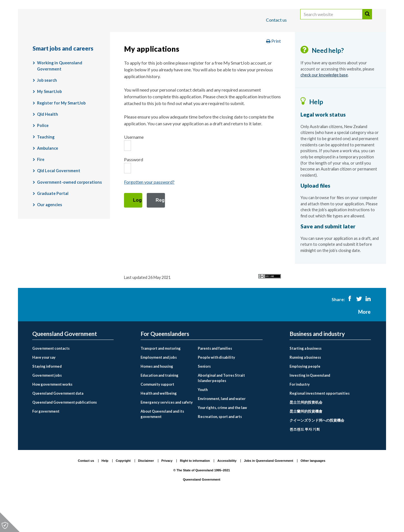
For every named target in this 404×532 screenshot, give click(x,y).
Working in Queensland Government (60, 98)
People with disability (216, 390)
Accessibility (227, 493)
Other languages (313, 493)
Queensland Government (65, 366)
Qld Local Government (59, 203)
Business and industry (98, 37)
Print (274, 73)
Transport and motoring (161, 381)
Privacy (167, 493)
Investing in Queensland (310, 408)
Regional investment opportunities (320, 426)
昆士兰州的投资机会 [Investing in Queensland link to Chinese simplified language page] (306, 435)
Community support (157, 417)
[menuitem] (73, 381)
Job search (47, 113)
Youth (203, 422)
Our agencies (50, 237)
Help (105, 493)
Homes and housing (157, 399)
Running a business (305, 390)
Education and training (159, 408)
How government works (52, 417)
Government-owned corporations (69, 215)
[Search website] (331, 20)
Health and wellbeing (159, 426)
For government (46, 444)
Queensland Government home (75, 54)
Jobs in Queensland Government (269, 493)
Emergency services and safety (167, 435)
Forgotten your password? (149, 214)
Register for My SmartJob (61, 135)
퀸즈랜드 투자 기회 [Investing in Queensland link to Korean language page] (305, 461)
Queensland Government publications (65, 435)
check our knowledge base (324, 107)
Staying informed (47, 399)
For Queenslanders (50, 37)
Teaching (46, 169)
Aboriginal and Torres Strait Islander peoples (221, 411)
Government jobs (47, 408)
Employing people (305, 399)
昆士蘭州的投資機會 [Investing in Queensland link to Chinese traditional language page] (306, 444)
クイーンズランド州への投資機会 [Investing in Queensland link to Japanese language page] (317, 453)
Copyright (123, 493)
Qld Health (48, 147)
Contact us (276, 20)
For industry (300, 417)
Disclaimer (146, 493)
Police (43, 158)
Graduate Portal (53, 226)
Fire (41, 192)
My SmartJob (49, 124)
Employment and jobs (191, 54)
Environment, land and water (222, 431)
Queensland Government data (58, 426)
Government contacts (51, 381)
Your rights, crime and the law (222, 440)
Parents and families (215, 381)
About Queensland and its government (162, 446)
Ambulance (48, 181)
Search (367, 20)
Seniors (204, 399)
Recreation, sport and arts (220, 449)
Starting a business (306, 381)
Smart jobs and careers (247, 54)
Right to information (195, 493)
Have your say (44, 390)
